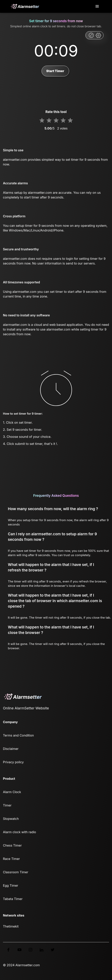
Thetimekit (11, 926)
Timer (7, 805)
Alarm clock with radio (19, 832)
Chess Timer (12, 845)
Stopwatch (11, 819)
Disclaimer (11, 749)
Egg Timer (11, 885)
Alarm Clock (12, 792)
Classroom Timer (16, 872)
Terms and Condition (18, 735)
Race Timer (11, 859)
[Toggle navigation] (97, 6)
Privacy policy (13, 762)
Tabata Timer (13, 899)
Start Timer (55, 71)
